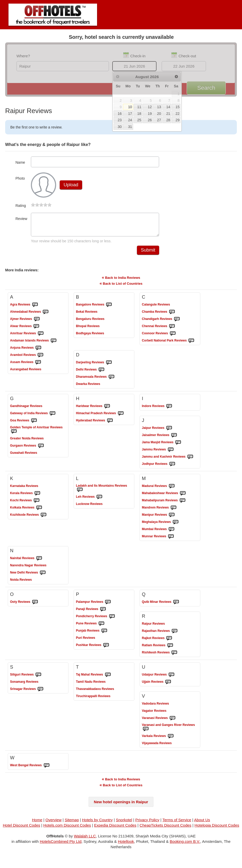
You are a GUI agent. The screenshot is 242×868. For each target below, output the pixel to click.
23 (120, 120)
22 (178, 114)
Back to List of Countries (121, 286)
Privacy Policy (147, 823)
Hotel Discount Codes (21, 828)
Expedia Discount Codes (115, 828)
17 (130, 114)
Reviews (20, 308)
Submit (148, 253)
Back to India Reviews (121, 280)
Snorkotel (124, 823)
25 (139, 120)
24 (130, 120)
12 (150, 107)
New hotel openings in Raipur (121, 805)
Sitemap (72, 823)
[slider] (41, 205)
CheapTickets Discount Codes (165, 828)
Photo (20, 178)
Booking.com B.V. (185, 844)
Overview (54, 823)
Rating (21, 206)
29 (178, 120)
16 (120, 114)
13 (159, 107)
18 (139, 114)
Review (21, 219)
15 (178, 107)
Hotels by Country (97, 823)
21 (168, 114)
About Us (202, 823)
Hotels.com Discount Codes (67, 828)
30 (120, 127)
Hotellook (126, 844)
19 (150, 114)
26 (150, 120)
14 (168, 107)
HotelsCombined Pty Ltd (61, 844)
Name (20, 162)
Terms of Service (177, 823)
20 (159, 114)
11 (139, 107)
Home (37, 823)
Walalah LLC (85, 839)
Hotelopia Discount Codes (217, 828)
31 (130, 127)
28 (168, 120)
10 (130, 107)
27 (159, 120)
